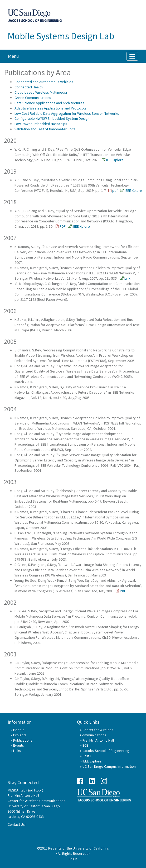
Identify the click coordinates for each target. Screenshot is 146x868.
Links (17, 751)
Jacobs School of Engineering (106, 751)
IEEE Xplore (115, 160)
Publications (23, 740)
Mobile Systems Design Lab (61, 36)
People (19, 730)
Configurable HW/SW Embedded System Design (52, 118)
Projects (20, 735)
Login (73, 859)
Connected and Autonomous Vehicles (44, 82)
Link (127, 278)
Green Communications (33, 98)
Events (19, 745)
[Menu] (132, 56)
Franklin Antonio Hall (98, 740)
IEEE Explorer (93, 761)
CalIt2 (87, 756)
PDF (63, 226)
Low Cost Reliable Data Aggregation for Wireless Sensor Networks (67, 113)
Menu (13, 56)
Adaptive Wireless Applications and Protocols (50, 108)
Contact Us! (17, 824)
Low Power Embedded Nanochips (41, 124)
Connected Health (29, 87)
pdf (115, 190)
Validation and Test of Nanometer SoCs (45, 129)
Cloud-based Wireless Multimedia (41, 92)
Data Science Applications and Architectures (49, 103)
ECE (85, 745)
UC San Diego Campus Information (109, 766)
